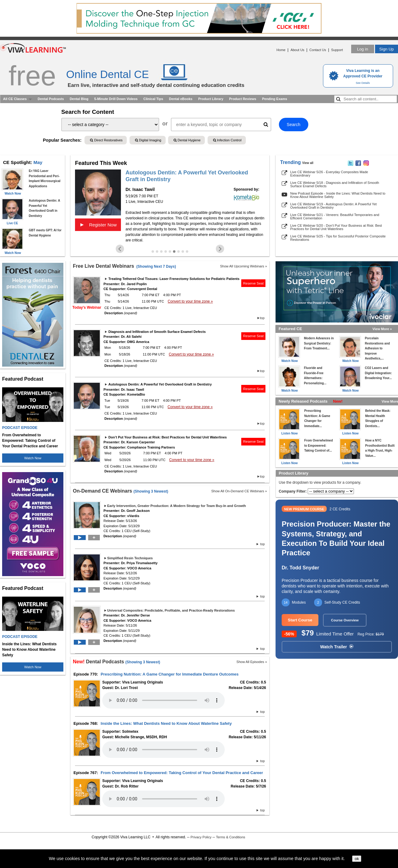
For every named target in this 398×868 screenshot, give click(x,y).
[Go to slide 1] (153, 251)
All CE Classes (15, 99)
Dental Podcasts (51, 99)
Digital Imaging (148, 140)
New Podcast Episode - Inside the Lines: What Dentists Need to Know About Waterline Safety (338, 195)
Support (337, 50)
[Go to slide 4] (166, 251)
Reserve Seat (253, 283)
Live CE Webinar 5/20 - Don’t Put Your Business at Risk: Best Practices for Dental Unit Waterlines (336, 227)
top (262, 318)
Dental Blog (79, 99)
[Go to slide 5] (170, 251)
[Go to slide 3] (161, 251)
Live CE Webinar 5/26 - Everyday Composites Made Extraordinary (329, 174)
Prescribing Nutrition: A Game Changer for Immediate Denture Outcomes (170, 674)
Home (281, 50)
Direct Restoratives (106, 140)
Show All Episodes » (252, 662)
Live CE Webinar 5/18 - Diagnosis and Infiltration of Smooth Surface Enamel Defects (335, 184)
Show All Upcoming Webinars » (244, 266)
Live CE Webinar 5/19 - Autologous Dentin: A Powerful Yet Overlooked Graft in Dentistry (333, 206)
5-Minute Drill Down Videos (116, 99)
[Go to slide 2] (157, 251)
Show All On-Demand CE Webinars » (239, 491)
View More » (382, 329)
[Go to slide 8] (183, 251)
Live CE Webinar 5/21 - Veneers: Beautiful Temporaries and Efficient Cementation (335, 216)
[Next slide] (220, 249)
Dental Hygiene (187, 140)
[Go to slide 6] (174, 251)
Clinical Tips (153, 99)
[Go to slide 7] (178, 251)
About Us (297, 50)
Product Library (211, 99)
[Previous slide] (120, 249)
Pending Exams (275, 99)
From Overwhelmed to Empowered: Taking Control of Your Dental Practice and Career (182, 773)
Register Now (98, 225)
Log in (362, 49)
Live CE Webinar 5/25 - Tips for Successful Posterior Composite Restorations (338, 238)
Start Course (300, 620)
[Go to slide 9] (187, 251)
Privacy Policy (201, 837)
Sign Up (387, 49)
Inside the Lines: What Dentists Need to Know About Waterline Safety (166, 723)
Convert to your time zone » (190, 301)
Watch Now (33, 458)
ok (357, 859)
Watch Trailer (337, 647)
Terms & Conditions (230, 837)
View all (308, 163)
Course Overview (345, 620)
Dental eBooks (181, 99)
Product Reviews (243, 99)
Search (294, 125)
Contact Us (318, 50)
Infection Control (227, 140)
